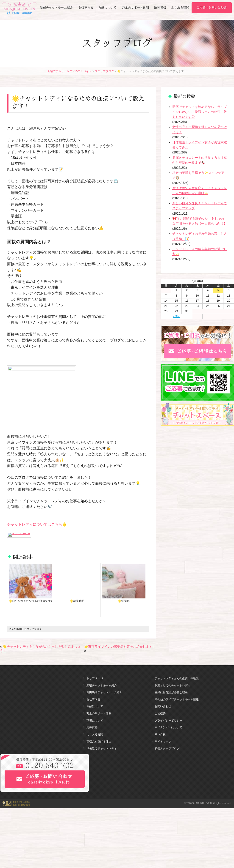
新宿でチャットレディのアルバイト (70, 71)
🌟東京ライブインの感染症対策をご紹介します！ (120, 647)
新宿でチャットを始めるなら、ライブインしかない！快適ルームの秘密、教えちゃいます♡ (200, 112)
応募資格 (160, 8)
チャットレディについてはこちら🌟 (37, 524)
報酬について (108, 8)
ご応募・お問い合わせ (212, 8)
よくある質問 (180, 8)
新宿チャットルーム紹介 (56, 8)
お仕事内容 (86, 8)
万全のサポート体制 (136, 8)
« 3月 (177, 316)
